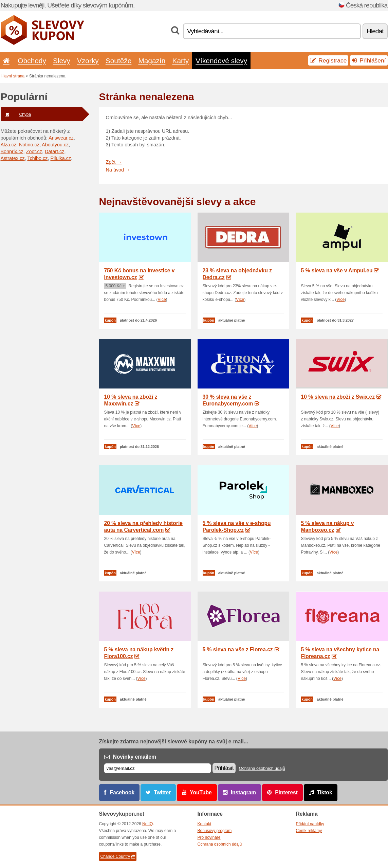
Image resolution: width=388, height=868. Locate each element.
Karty (180, 61)
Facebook (122, 792)
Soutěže (119, 61)
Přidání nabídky (310, 824)
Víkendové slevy (221, 61)
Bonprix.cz (12, 151)
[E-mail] (158, 768)
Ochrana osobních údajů (262, 768)
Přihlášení (369, 60)
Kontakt (205, 824)
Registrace (328, 60)
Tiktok (325, 792)
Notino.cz (29, 145)
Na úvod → (118, 170)
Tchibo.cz (37, 158)
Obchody (32, 61)
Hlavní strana (13, 76)
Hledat (375, 31)
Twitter (162, 792)
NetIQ (147, 824)
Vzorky (88, 61)
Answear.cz (61, 138)
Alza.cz (8, 145)
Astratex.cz (13, 158)
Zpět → (114, 162)
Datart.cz (55, 151)
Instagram (244, 792)
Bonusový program (215, 831)
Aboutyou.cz (55, 145)
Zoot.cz (34, 151)
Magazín (152, 61)
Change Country (118, 856)
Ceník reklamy (309, 831)
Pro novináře (209, 837)
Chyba (16, 114)
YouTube (201, 792)
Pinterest (286, 792)
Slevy (62, 61)
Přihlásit (224, 768)
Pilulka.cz (61, 158)
